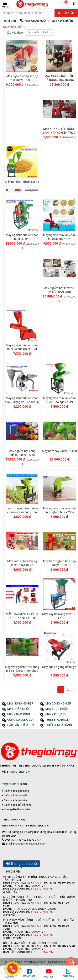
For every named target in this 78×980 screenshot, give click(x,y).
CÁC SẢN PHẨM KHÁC (22, 725)
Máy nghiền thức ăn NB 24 (22, 182)
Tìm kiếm (66, 13)
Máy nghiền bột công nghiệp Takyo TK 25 (22, 453)
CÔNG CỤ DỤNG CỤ (20, 720)
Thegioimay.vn (42, 889)
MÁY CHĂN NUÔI (18, 709)
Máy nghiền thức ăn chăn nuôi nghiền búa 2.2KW (59, 510)
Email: (25, 844)
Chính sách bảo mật (15, 796)
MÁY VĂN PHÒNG (19, 714)
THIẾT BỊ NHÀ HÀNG (59, 725)
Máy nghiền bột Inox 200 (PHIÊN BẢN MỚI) (59, 290)
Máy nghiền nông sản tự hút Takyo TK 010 (22, 78)
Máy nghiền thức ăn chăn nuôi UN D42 (22, 237)
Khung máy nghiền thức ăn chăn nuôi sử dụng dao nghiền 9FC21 (22, 512)
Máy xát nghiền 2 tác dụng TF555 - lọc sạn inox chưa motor (22, 671)
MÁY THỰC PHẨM (57, 709)
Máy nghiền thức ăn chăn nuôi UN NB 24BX (59, 237)
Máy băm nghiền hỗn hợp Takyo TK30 (59, 563)
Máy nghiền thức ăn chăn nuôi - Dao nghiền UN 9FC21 (59, 402)
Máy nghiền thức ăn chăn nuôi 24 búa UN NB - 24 (22, 347)
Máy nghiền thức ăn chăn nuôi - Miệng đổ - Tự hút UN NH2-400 (22, 402)
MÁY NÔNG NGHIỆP (20, 704)
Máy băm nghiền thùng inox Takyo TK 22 (22, 563)
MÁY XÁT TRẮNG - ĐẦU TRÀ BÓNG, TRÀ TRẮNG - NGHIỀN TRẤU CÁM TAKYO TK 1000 (59, 82)
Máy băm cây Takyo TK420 (59, 451)
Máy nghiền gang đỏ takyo (59, 667)
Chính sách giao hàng (16, 791)
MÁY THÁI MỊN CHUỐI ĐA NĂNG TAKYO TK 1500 (22, 616)
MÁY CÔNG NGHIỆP (58, 704)
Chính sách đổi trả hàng (18, 805)
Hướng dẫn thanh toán (17, 809)
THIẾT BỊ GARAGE (57, 720)
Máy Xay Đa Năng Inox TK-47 (59, 616)
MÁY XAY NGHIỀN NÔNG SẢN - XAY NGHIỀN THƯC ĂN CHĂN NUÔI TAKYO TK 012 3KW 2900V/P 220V (59, 135)
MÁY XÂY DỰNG (56, 714)
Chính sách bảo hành (16, 800)
